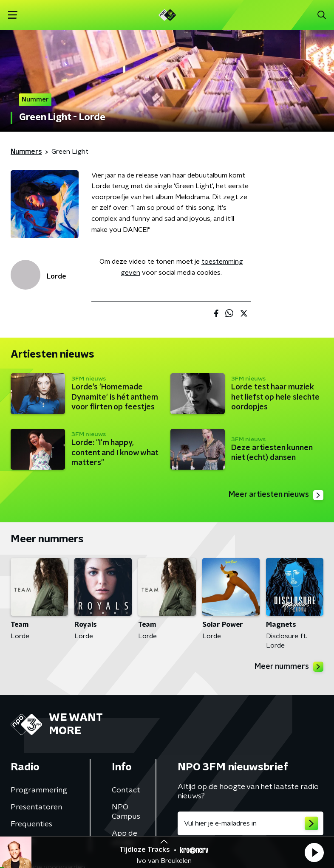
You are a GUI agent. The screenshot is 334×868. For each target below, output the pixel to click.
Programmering (39, 790)
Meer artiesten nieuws (276, 495)
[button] (314, 852)
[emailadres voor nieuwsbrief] (250, 823)
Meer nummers (289, 667)
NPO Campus (126, 812)
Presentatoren (36, 807)
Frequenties (31, 824)
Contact (126, 790)
